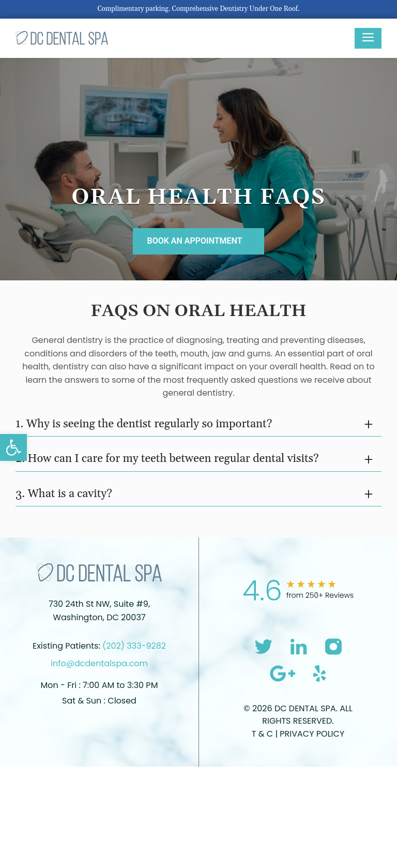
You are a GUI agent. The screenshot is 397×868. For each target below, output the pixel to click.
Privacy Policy (312, 734)
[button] (13, 447)
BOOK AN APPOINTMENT (194, 241)
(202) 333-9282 (134, 646)
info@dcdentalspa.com (99, 663)
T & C (264, 734)
